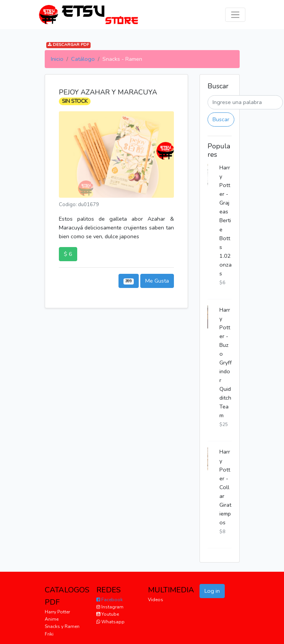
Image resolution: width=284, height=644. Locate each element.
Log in (212, 591)
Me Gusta (157, 281)
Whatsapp (110, 622)
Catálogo (83, 59)
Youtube (108, 614)
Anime (52, 619)
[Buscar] (245, 102)
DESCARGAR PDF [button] (68, 45)
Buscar (221, 119)
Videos (156, 600)
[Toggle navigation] (235, 15)
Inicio (57, 59)
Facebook (110, 600)
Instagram (110, 607)
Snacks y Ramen (62, 626)
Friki (49, 634)
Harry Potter (57, 612)
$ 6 (68, 254)
